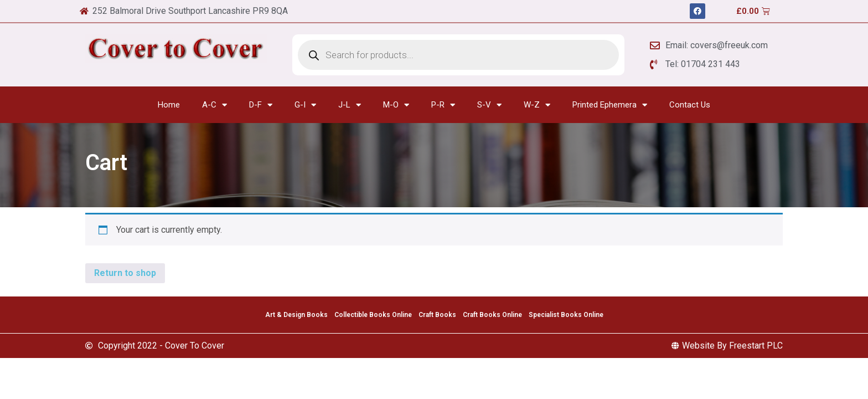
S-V (489, 105)
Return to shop (125, 273)
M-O (396, 105)
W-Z (537, 105)
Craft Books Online (492, 315)
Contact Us (690, 105)
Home (169, 105)
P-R (443, 105)
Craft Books (437, 315)
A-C (215, 105)
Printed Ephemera (610, 105)
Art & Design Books (296, 315)
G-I (305, 105)
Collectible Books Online (373, 315)
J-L (350, 105)
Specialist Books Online (566, 315)
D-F (261, 105)
